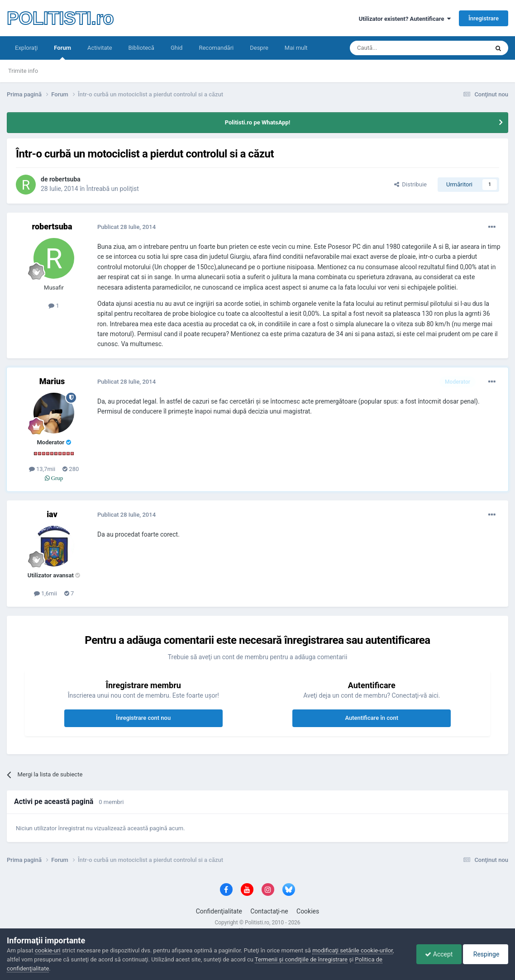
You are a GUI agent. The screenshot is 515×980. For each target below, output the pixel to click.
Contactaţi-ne (269, 911)
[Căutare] (394, 48)
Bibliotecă (141, 48)
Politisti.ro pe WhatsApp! (258, 122)
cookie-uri (48, 950)
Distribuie (410, 184)
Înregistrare (484, 18)
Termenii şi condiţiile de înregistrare (301, 959)
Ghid (177, 48)
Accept (436, 954)
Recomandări (216, 48)
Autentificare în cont (372, 718)
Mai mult (296, 48)
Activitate (100, 48)
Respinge (485, 954)
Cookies (308, 911)
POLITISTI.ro (60, 18)
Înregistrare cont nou (143, 718)
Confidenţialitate (219, 911)
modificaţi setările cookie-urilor (353, 950)
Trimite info (23, 71)
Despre (259, 48)
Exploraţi (26, 48)
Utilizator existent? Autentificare (405, 19)
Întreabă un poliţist (113, 189)
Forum (62, 52)
